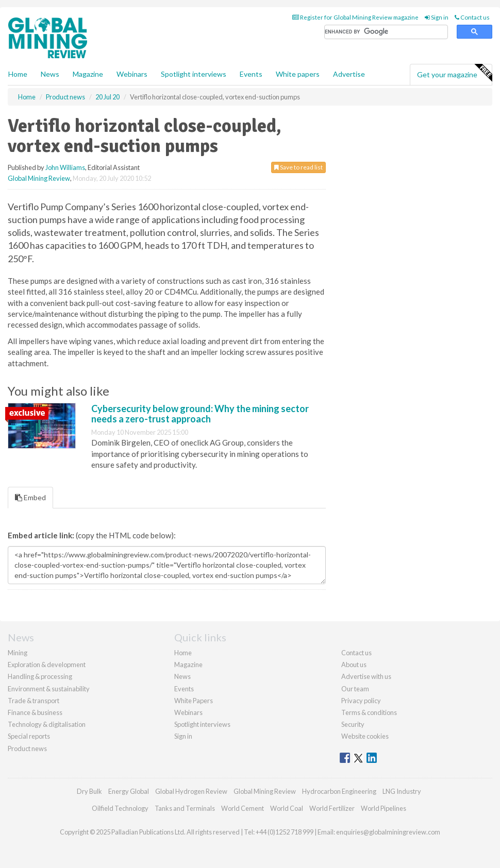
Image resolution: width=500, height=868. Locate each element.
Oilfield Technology (120, 808)
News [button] (50, 74)
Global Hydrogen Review (191, 791)
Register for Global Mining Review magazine (355, 17)
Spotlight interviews (194, 74)
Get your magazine (454, 73)
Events (251, 74)
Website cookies (365, 736)
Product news (27, 748)
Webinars (132, 74)
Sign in (437, 17)
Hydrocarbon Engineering (339, 791)
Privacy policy (361, 701)
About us (354, 665)
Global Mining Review (39, 178)
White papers (298, 74)
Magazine (88, 74)
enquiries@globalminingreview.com (388, 832)
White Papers (194, 701)
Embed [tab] (30, 497)
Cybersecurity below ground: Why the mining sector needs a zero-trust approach (200, 414)
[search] (386, 32)
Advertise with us (366, 676)
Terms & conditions (369, 712)
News (182, 676)
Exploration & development (47, 665)
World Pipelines (384, 808)
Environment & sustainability (49, 689)
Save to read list (298, 167)
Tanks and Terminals (185, 808)
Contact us (472, 17)
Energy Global (129, 791)
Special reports (29, 736)
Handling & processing (40, 676)
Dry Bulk (89, 791)
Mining (18, 653)
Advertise (349, 74)
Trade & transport (34, 701)
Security (353, 724)
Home (18, 74)
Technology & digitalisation (47, 724)
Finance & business (35, 712)
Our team (355, 689)
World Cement (243, 808)
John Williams (65, 167)
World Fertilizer (332, 808)
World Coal (287, 808)
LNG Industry (402, 791)
